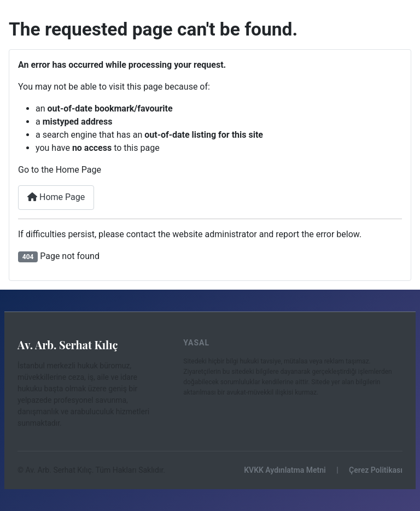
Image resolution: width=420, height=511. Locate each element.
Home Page (56, 197)
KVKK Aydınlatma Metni (285, 470)
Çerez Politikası (376, 470)
